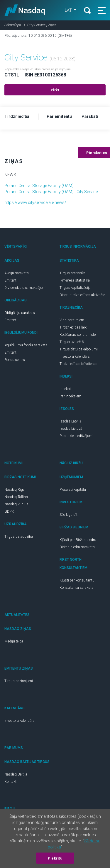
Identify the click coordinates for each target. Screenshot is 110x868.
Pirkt (55, 90)
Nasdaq (25, 10)
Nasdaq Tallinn (16, 497)
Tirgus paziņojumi (19, 681)
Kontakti (11, 782)
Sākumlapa (13, 25)
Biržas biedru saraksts (77, 547)
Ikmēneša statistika (75, 280)
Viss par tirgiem (72, 320)
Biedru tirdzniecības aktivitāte (82, 295)
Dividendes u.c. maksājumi (25, 288)
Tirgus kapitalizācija (75, 288)
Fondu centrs (15, 360)
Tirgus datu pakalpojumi (79, 349)
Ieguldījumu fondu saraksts (26, 345)
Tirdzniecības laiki (73, 327)
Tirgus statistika (72, 273)
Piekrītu (55, 858)
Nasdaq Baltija (16, 774)
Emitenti (11, 280)
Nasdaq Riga (15, 490)
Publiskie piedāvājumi (76, 436)
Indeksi (65, 389)
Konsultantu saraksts (77, 588)
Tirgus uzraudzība (19, 537)
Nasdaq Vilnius (16, 504)
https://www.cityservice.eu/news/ (35, 202)
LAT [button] (69, 10)
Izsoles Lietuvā (71, 429)
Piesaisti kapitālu (73, 490)
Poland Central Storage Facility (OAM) (39, 186)
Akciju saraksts (17, 273)
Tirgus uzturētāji (72, 342)
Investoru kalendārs (75, 357)
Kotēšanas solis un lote (78, 335)
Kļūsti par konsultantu (77, 580)
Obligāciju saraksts (20, 313)
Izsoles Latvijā (70, 421)
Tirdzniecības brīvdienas (78, 364)
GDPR (9, 511)
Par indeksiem (70, 396)
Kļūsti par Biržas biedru (78, 540)
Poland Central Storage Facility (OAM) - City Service (51, 192)
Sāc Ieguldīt (68, 515)
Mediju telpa (14, 641)
